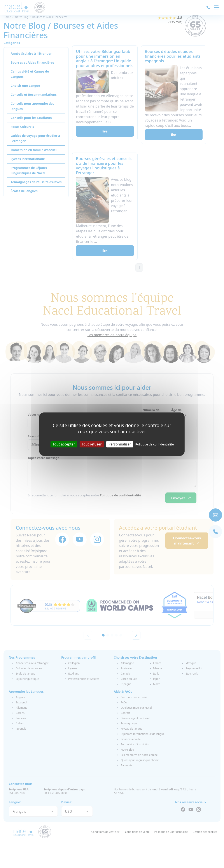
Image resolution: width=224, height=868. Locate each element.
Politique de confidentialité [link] (154, 444)
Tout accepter (64, 444)
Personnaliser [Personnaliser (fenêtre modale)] (120, 444)
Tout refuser (92, 444)
